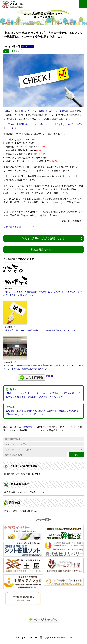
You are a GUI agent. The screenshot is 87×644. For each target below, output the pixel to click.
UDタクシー (16, 51)
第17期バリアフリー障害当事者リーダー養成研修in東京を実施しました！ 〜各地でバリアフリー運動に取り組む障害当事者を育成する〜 (43, 367)
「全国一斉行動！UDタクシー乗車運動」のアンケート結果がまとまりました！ (40, 330)
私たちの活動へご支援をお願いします (43, 238)
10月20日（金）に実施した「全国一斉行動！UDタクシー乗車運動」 (37, 111)
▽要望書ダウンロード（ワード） (20, 227)
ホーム (18, 427)
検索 (76, 455)
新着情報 (28, 427)
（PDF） (13, 128)
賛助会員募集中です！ (43, 249)
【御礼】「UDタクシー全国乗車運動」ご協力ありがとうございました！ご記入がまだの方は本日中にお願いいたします (43, 294)
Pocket (49, 376)
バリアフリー (28, 46)
